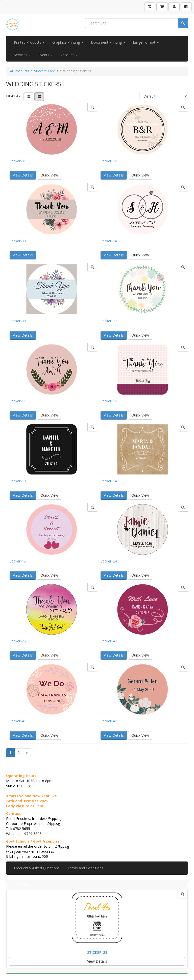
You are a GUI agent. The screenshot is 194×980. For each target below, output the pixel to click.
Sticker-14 (109, 481)
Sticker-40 (109, 641)
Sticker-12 (109, 401)
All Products (20, 71)
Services (22, 55)
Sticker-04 (109, 241)
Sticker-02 (109, 161)
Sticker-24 (109, 561)
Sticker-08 (18, 321)
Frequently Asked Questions (37, 868)
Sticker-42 (109, 721)
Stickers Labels (46, 71)
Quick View (49, 175)
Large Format (146, 42)
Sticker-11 (18, 401)
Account (69, 55)
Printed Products (29, 42)
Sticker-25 (18, 641)
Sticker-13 (18, 481)
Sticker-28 (97, 952)
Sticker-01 (18, 161)
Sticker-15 (18, 561)
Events (46, 55)
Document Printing (108, 42)
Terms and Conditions (85, 868)
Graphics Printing (68, 42)
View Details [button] (23, 175)
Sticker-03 (18, 241)
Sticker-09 (109, 321)
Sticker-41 (18, 721)
